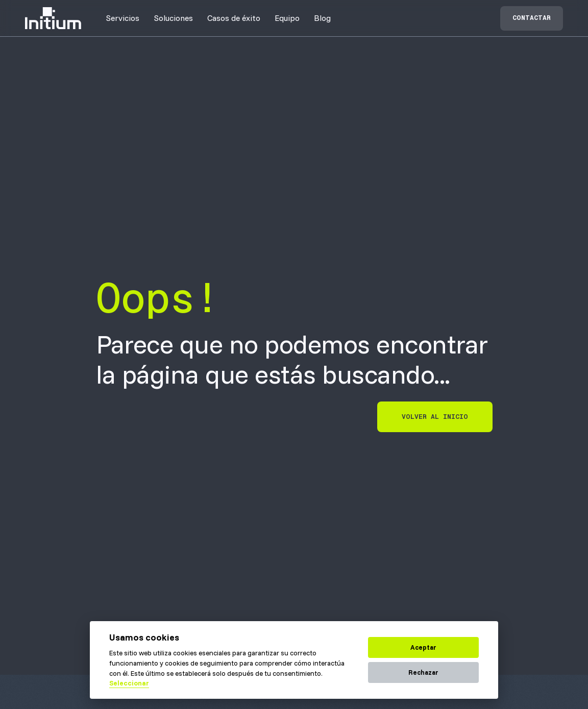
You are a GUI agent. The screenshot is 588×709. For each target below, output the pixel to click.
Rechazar (423, 672)
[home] (53, 18)
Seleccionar (129, 683)
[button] (122, 18)
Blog (322, 18)
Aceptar (423, 647)
